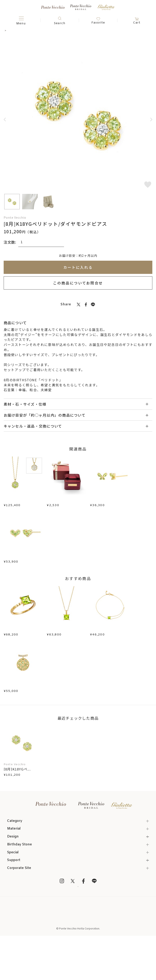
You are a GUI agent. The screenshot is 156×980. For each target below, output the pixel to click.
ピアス (17, 30)
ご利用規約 (78, 955)
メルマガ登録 (78, 922)
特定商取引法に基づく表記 (78, 949)
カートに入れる (78, 267)
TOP (6, 30)
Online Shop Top (78, 943)
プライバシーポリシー (78, 961)
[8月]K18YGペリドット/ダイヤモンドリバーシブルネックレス (23, 505)
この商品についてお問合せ (78, 283)
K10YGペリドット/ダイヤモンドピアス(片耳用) (23, 710)
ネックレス (35, 365)
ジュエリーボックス (63, 500)
